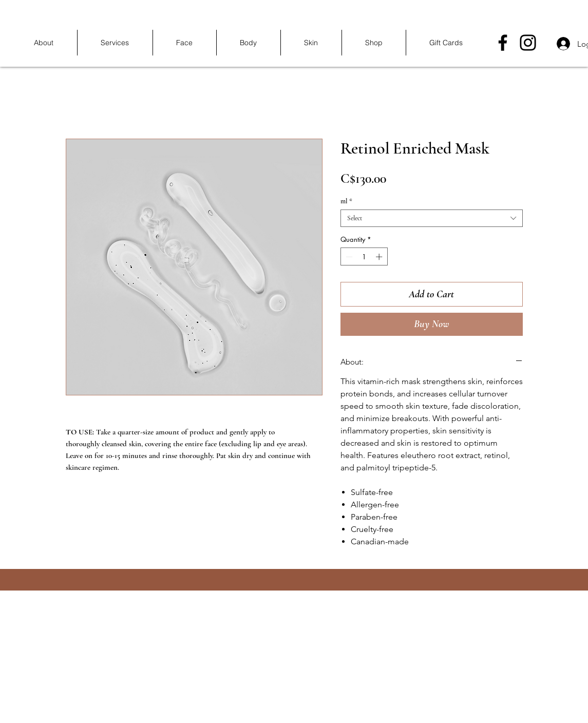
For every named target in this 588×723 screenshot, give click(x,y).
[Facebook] (503, 43)
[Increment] (380, 257)
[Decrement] (348, 257)
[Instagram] (528, 43)
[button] (115, 43)
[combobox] (432, 218)
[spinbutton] (364, 257)
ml (346, 201)
